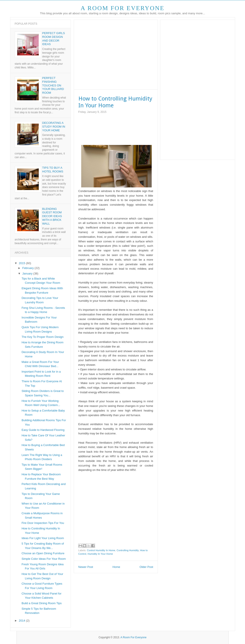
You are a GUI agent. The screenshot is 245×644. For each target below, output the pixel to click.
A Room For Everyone (122, 8)
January (28, 274)
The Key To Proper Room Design (43, 337)
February (28, 268)
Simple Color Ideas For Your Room (44, 559)
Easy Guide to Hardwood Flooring (43, 430)
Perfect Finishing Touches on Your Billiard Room (53, 85)
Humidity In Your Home (100, 554)
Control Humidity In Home (101, 550)
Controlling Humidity (128, 550)
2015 (23, 263)
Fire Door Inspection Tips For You (43, 523)
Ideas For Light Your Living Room (43, 538)
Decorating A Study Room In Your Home (54, 127)
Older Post (146, 567)
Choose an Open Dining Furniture (43, 553)
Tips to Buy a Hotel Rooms (53, 170)
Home (116, 567)
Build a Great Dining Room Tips (42, 603)
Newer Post (86, 567)
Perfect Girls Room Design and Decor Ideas (54, 39)
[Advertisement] (115, 54)
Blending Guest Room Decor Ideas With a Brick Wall (52, 216)
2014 (23, 621)
